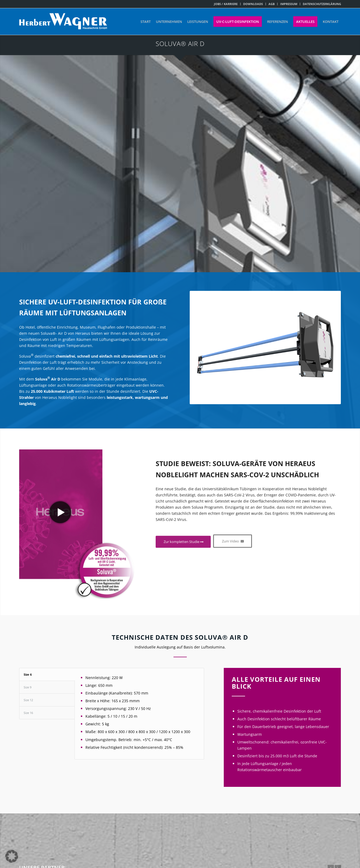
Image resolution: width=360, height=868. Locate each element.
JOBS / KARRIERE (226, 4)
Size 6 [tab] (28, 674)
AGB (272, 4)
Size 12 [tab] (28, 700)
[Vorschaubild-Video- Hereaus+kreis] (78, 571)
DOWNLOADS (253, 4)
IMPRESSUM (289, 4)
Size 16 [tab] (28, 713)
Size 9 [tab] (28, 687)
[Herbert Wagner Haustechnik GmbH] (63, 22)
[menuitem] (226, 4)
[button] (12, 856)
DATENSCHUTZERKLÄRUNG (322, 4)
